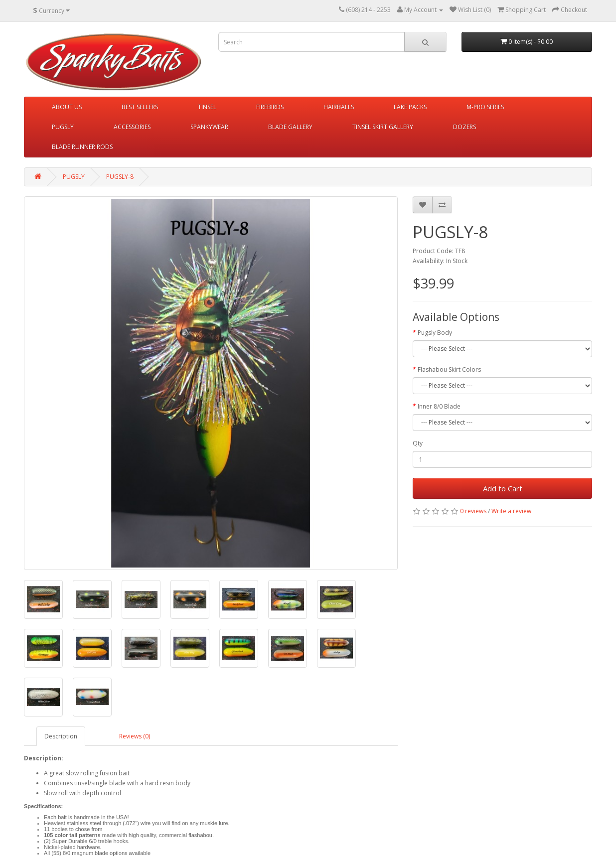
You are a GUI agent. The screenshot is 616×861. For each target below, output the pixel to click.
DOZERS (464, 127)
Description (61, 736)
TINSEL (207, 107)
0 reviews (473, 511)
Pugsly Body (435, 333)
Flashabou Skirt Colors (449, 369)
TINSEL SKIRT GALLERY (383, 127)
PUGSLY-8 (120, 177)
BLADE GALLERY (290, 127)
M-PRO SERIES (485, 107)
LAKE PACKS (410, 107)
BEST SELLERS (140, 107)
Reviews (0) (135, 736)
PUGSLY (63, 127)
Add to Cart (503, 488)
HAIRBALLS (339, 107)
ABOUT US (67, 107)
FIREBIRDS (270, 107)
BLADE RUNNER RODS (82, 147)
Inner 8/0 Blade (439, 406)
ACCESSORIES (132, 127)
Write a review (511, 511)
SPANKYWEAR (209, 127)
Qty (418, 443)
